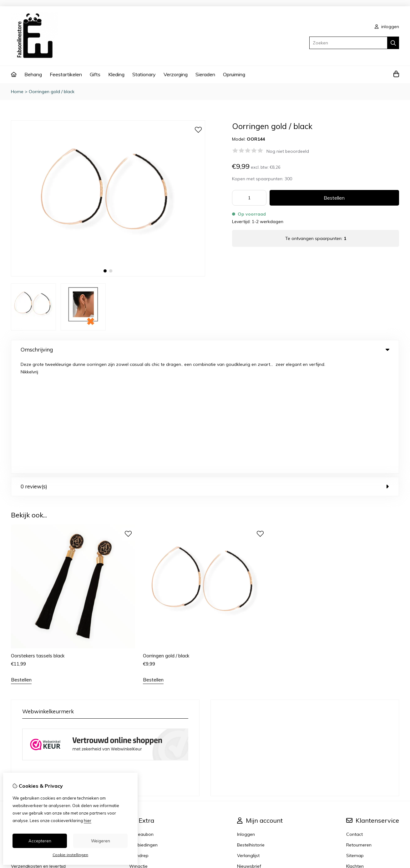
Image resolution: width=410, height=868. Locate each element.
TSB (395, 824)
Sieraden (205, 74)
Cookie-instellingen (70, 855)
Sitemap (355, 741)
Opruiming (234, 74)
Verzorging (176, 74)
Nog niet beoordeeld (288, 151)
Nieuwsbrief (249, 752)
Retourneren (359, 731)
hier (88, 821)
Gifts (95, 74)
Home (17, 92)
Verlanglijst (248, 741)
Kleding (116, 74)
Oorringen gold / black (52, 92)
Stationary (144, 74)
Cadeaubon (141, 720)
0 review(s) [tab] (205, 372)
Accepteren (40, 841)
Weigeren (101, 841)
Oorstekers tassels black (38, 541)
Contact (354, 720)
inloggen (387, 27)
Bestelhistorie (251, 731)
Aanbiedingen (143, 731)
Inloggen (246, 720)
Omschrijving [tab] (205, 349)
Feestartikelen (66, 74)
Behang (33, 74)
